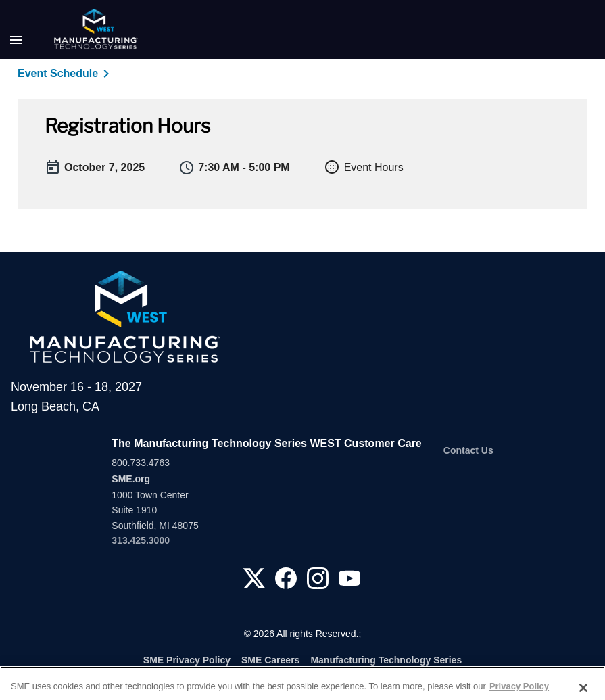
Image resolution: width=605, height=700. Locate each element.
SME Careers (270, 660)
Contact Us (468, 450)
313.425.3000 (141, 540)
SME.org (131, 479)
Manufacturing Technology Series (386, 660)
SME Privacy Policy (187, 660)
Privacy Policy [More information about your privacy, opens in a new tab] (519, 686)
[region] (302, 683)
